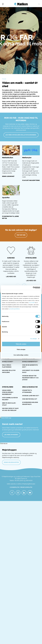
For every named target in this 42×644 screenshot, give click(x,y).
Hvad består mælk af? (30, 399)
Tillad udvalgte (21, 349)
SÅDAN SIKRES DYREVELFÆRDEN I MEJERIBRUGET (8, 392)
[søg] (39, 4)
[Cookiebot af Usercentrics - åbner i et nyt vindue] (33, 288)
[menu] (3, 4)
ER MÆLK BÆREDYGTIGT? (30, 362)
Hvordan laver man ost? (31, 396)
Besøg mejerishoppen (11, 462)
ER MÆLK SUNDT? (8, 362)
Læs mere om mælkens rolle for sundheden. (21, 135)
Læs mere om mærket (11, 435)
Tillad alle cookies (21, 344)
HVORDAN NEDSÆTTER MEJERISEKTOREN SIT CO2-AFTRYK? (31, 378)
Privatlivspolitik (26, 487)
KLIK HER (32, 303)
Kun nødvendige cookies (21, 355)
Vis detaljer (34, 339)
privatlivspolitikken (14, 309)
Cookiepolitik (15, 487)
